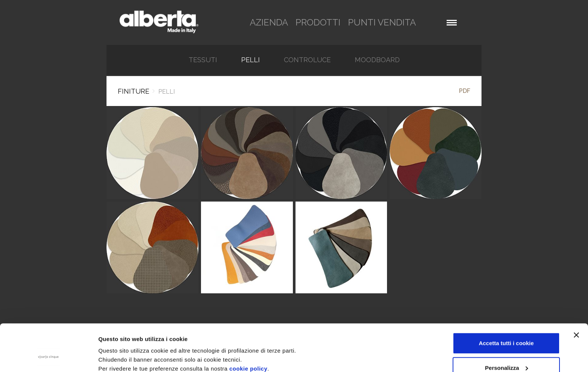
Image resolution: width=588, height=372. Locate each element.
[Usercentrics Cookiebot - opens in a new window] (49, 357)
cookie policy (248, 328)
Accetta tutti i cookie (506, 303)
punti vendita (382, 22)
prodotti (318, 22)
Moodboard (377, 60)
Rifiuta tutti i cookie (506, 352)
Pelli (250, 60)
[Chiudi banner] (576, 295)
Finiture (133, 91)
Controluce (307, 60)
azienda (269, 22)
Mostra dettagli (118, 349)
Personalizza (506, 328)
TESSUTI (203, 60)
